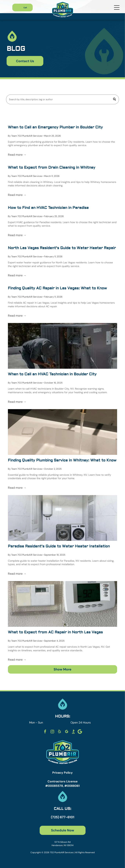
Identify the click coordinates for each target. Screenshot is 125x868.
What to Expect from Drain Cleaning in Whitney (52, 167)
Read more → (17, 155)
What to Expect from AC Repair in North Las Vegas (55, 632)
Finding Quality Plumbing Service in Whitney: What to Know (62, 460)
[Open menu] (117, 7)
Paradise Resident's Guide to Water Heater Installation (59, 546)
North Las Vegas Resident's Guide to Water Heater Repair (62, 248)
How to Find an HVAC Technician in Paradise (48, 208)
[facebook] (45, 732)
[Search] (63, 99)
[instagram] (52, 732)
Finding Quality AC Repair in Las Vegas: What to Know (57, 288)
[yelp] (59, 732)
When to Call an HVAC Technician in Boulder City (52, 374)
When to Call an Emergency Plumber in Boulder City (55, 127)
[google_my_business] (67, 732)
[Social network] (73, 732)
